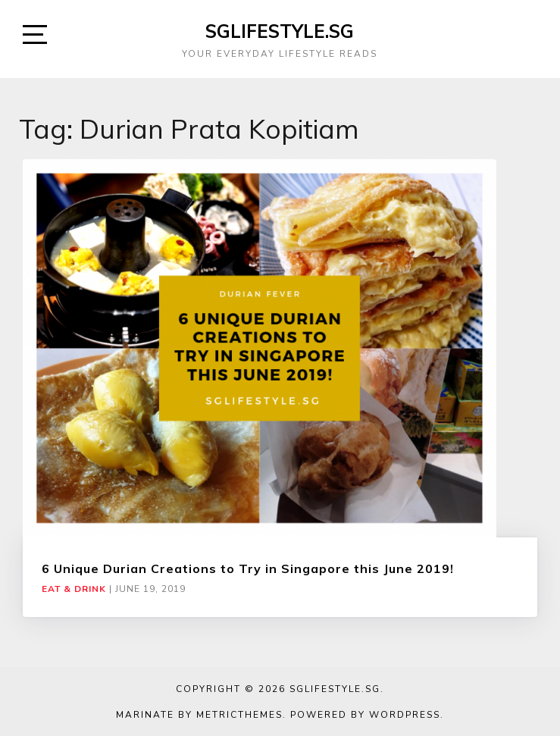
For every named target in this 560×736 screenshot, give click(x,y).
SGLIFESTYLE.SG (280, 31)
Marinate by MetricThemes (199, 715)
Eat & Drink (74, 589)
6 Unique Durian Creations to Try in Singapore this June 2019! (248, 568)
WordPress (405, 715)
